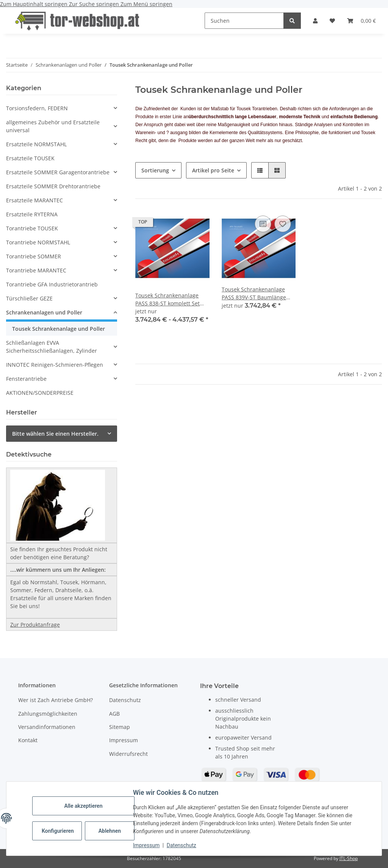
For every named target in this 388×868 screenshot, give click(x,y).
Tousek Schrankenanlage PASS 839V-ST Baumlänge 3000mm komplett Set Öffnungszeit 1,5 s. (254, 293)
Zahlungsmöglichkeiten (48, 714)
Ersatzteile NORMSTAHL (36, 144)
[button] (315, 21)
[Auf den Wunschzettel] (283, 224)
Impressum (146, 845)
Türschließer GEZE (29, 298)
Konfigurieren (58, 831)
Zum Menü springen (146, 4)
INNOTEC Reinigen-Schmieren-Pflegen (55, 365)
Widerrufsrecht (128, 754)
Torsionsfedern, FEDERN (37, 108)
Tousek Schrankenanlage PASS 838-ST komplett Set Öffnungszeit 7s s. (167, 299)
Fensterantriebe (26, 379)
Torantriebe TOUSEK (32, 228)
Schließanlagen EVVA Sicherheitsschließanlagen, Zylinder (52, 347)
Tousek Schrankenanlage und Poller (59, 329)
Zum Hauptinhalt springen (34, 4)
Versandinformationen (47, 727)
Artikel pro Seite (213, 170)
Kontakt (28, 740)
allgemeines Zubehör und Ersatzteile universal (53, 126)
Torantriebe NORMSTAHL (38, 242)
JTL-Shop (349, 858)
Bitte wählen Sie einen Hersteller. (55, 434)
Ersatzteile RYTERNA (32, 214)
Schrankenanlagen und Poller (44, 312)
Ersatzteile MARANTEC (34, 200)
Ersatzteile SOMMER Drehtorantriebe (53, 186)
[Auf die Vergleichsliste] (263, 224)
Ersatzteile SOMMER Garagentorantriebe (58, 172)
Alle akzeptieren (83, 806)
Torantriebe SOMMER (34, 256)
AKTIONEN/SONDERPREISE (40, 393)
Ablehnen (110, 831)
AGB (114, 714)
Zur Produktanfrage (35, 625)
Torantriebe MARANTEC (36, 270)
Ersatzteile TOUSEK (30, 158)
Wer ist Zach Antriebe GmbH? (56, 700)
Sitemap (120, 727)
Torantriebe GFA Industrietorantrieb (52, 284)
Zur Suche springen (95, 4)
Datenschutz (181, 845)
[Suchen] (244, 21)
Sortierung (155, 170)
